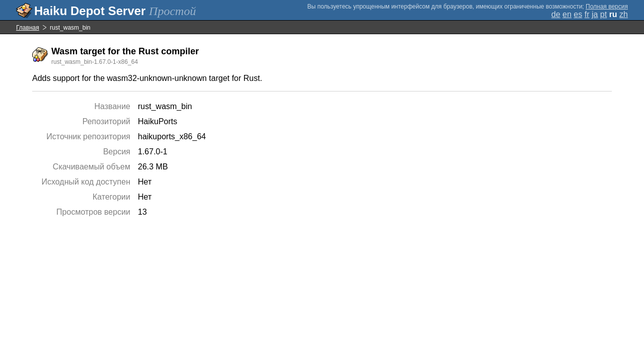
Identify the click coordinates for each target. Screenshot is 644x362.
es (578, 14)
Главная (28, 28)
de (556, 14)
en (567, 14)
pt (603, 14)
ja (595, 14)
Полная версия (607, 7)
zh (624, 14)
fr (587, 14)
